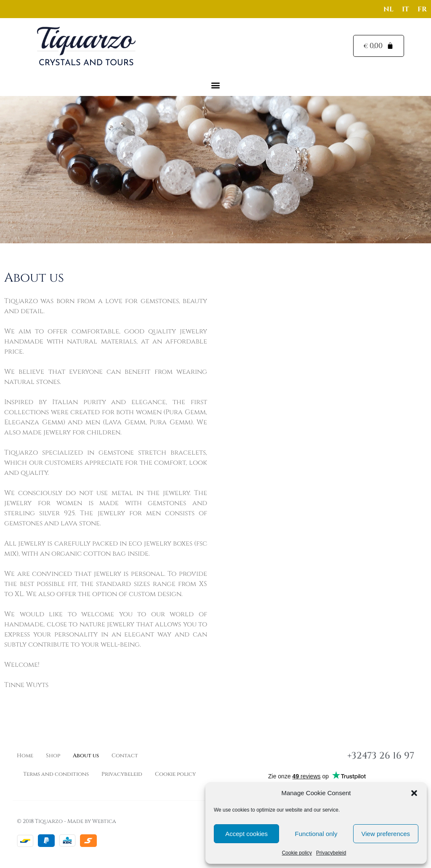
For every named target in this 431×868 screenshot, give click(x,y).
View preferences (386, 834)
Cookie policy (297, 853)
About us (86, 756)
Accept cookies (246, 834)
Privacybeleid (331, 853)
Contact (125, 756)
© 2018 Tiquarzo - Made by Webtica (67, 821)
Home (25, 756)
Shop (53, 756)
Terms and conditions (56, 774)
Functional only (316, 834)
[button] (414, 793)
